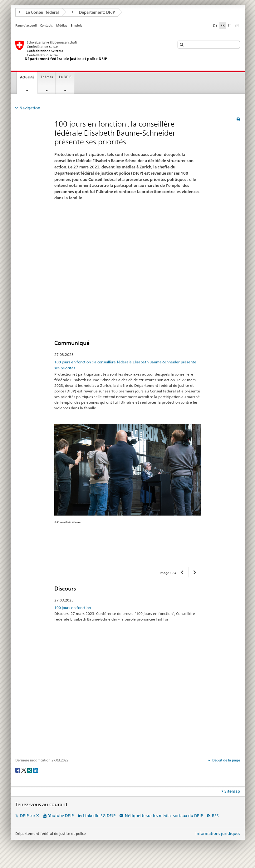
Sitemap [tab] (232, 791)
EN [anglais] (237, 25)
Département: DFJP (93, 12)
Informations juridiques (218, 833)
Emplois (76, 25)
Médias (62, 25)
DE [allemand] (215, 25)
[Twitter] (24, 770)
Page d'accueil (26, 25)
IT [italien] (230, 25)
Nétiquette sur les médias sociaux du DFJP (164, 816)
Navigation (30, 108)
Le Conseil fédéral (39, 12)
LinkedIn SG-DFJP (99, 816)
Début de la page (226, 760)
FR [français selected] (223, 25)
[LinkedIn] (36, 770)
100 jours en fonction (73, 608)
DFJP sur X (29, 816)
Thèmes (47, 77)
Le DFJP (65, 77)
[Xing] (30, 770)
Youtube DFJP (61, 816)
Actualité (29, 79)
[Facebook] (18, 770)
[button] (182, 45)
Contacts (46, 25)
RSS (215, 816)
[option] (128, 493)
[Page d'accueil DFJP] (89, 51)
